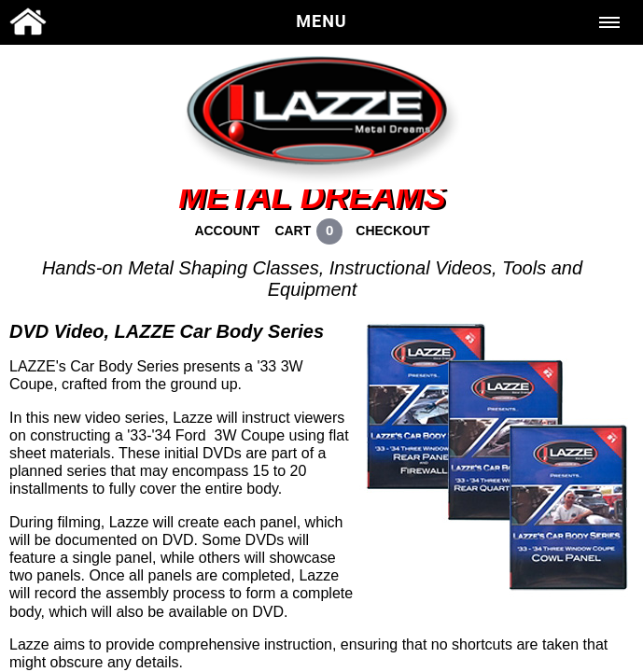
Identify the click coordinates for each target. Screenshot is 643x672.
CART (293, 231)
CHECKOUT (392, 231)
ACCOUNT (227, 231)
